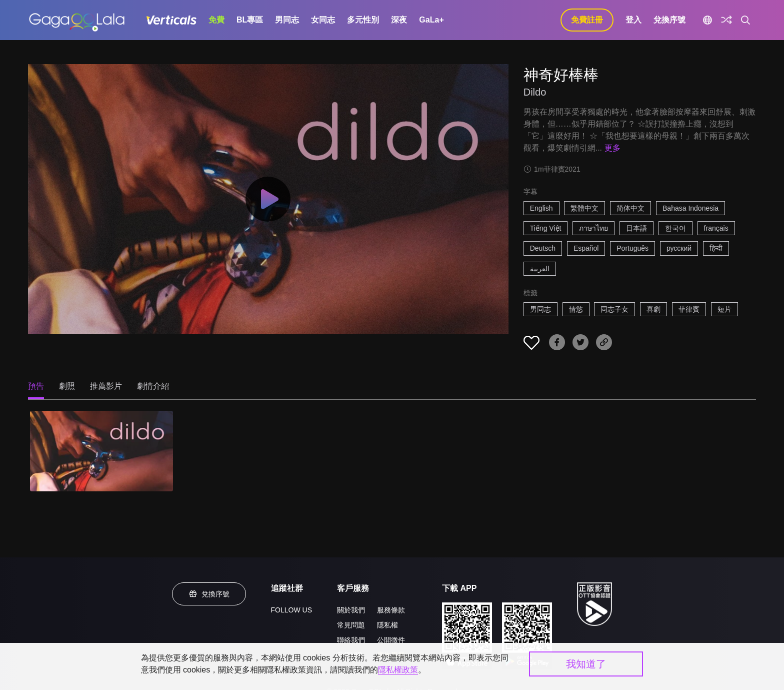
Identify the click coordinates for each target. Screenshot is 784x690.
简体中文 (630, 208)
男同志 (287, 20)
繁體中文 (584, 208)
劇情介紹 (153, 386)
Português (632, 248)
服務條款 (391, 610)
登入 (633, 20)
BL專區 (250, 20)
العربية (540, 269)
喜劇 (653, 309)
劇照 (67, 386)
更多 (612, 148)
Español (586, 248)
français (716, 228)
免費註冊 (587, 20)
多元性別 (363, 20)
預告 (36, 386)
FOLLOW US (291, 610)
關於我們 (351, 610)
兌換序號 (669, 20)
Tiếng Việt (546, 228)
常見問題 (351, 625)
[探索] (726, 20)
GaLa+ (431, 20)
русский (679, 248)
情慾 (576, 309)
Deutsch (543, 248)
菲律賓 (689, 309)
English (541, 208)
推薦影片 (106, 386)
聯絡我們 (351, 640)
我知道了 (586, 664)
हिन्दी (716, 248)
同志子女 (614, 309)
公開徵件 (391, 640)
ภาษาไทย (593, 228)
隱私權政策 (398, 670)
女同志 (323, 20)
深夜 (399, 20)
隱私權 (387, 625)
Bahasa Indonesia (690, 208)
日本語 (636, 228)
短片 (724, 309)
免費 (216, 20)
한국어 (675, 228)
